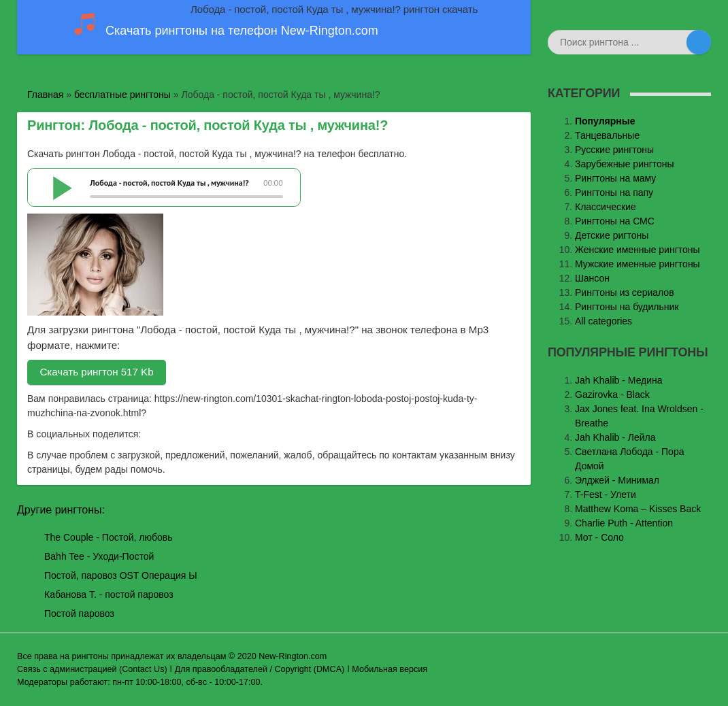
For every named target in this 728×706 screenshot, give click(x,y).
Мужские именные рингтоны (638, 264)
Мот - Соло (599, 537)
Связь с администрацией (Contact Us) (92, 669)
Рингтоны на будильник (627, 307)
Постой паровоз (79, 613)
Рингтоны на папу (614, 192)
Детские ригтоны (612, 235)
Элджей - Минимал (617, 480)
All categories (603, 321)
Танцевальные (607, 135)
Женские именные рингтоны (638, 250)
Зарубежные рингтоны (625, 164)
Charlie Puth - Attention (624, 523)
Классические (606, 207)
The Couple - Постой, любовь (109, 537)
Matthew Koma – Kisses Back (638, 509)
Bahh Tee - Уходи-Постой (99, 556)
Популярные (605, 121)
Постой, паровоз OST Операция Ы (121, 575)
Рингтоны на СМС (615, 221)
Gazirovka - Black (612, 394)
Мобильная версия (390, 669)
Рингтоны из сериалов (625, 292)
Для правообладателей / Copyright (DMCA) (260, 669)
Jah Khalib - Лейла (615, 437)
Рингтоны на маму (615, 178)
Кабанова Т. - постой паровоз (109, 594)
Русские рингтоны (614, 150)
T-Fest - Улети (606, 494)
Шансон (592, 278)
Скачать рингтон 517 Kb (96, 372)
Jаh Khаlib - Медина (619, 380)
